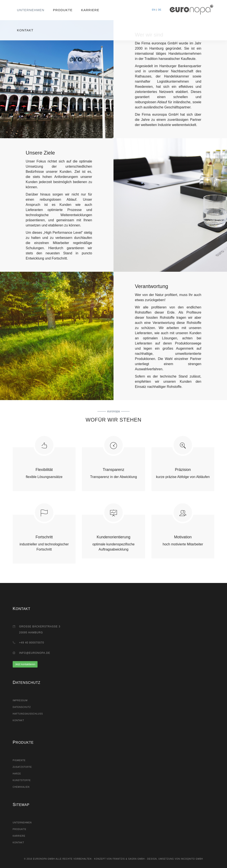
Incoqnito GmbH (192, 859)
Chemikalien (21, 787)
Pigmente (19, 760)
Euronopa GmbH (44, 859)
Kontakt (25, 30)
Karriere (90, 10)
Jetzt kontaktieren (25, 664)
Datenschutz (22, 707)
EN (154, 10)
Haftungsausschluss (28, 714)
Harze (17, 774)
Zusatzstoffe (22, 767)
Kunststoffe (22, 780)
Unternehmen (31, 10)
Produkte (63, 10)
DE (160, 10)
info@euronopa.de (35, 653)
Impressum (20, 700)
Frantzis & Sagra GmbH (129, 859)
